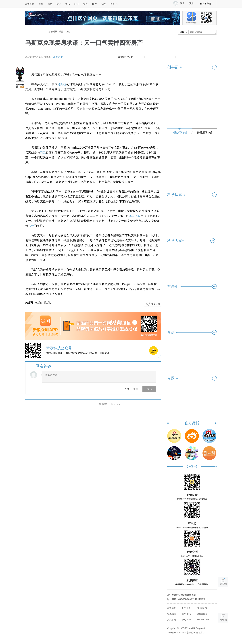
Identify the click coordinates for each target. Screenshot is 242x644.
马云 (31, 226)
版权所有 (200, 633)
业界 (61, 32)
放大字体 (150, 57)
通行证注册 (202, 614)
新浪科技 (53, 32)
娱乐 (68, 4)
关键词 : (30, 303)
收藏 (160, 57)
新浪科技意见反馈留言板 (184, 595)
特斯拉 (62, 84)
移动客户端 (207, 4)
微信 (181, 57)
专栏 (103, 4)
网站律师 (186, 620)
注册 (191, 3)
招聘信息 (186, 614)
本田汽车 (135, 216)
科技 (77, 4)
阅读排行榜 (180, 132)
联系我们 (172, 614)
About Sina (202, 608)
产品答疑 (172, 620)
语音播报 (223, 606)
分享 (191, 57)
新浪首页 (30, 4)
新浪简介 (172, 608)
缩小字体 (139, 57)
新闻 (41, 4)
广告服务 (186, 608)
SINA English (203, 620)
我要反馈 (156, 304)
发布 (149, 389)
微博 (170, 57)
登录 (127, 389)
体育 (50, 4)
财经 (59, 4)
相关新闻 (36, 404)
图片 (94, 4)
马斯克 (39, 303)
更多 (114, 4)
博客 (86, 4)
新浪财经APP (125, 57)
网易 (43, 153)
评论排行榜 (204, 132)
